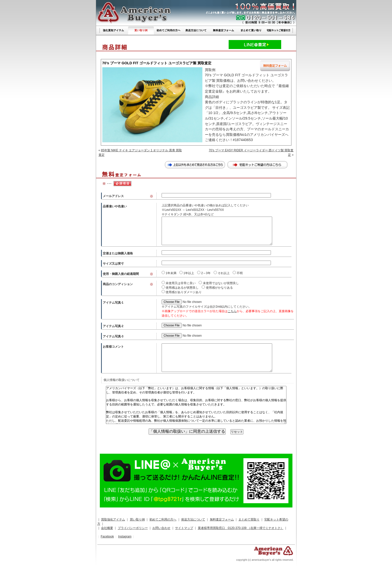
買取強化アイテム (113, 519)
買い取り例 (137, 519)
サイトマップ (184, 528)
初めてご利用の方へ (163, 519)
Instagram (125, 536)
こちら (232, 311)
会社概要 (107, 528)
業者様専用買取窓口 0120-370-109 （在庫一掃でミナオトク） (241, 528)
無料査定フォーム (222, 519)
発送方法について (193, 519)
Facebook (107, 536)
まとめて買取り (249, 519)
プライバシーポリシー (133, 528)
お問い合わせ (161, 528)
